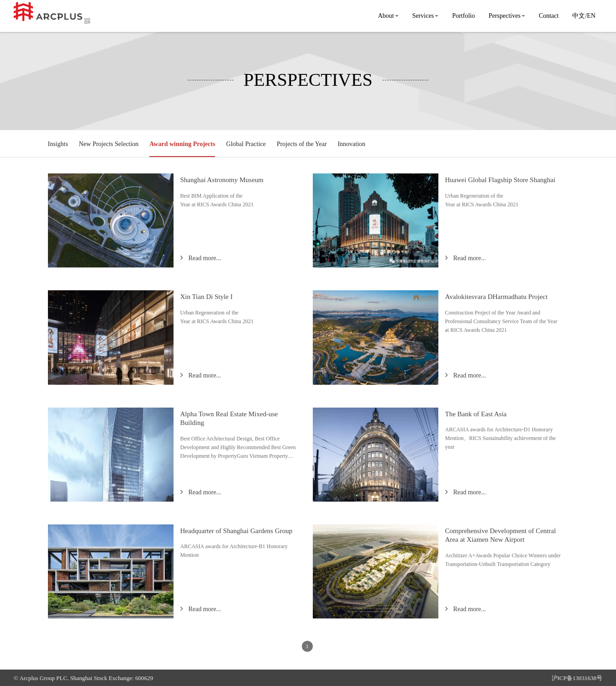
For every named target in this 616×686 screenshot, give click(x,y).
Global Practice (246, 144)
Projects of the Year (302, 144)
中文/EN (584, 16)
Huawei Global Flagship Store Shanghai (500, 180)
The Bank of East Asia (476, 414)
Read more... (205, 258)
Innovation (351, 144)
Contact (549, 16)
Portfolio (463, 16)
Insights (58, 144)
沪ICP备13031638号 (577, 678)
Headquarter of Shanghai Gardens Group (237, 531)
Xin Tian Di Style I (207, 297)
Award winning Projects (182, 144)
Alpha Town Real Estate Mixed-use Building (229, 419)
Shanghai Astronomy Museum (222, 180)
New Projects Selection (109, 144)
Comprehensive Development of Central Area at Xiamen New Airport (501, 535)
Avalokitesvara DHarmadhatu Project (497, 297)
